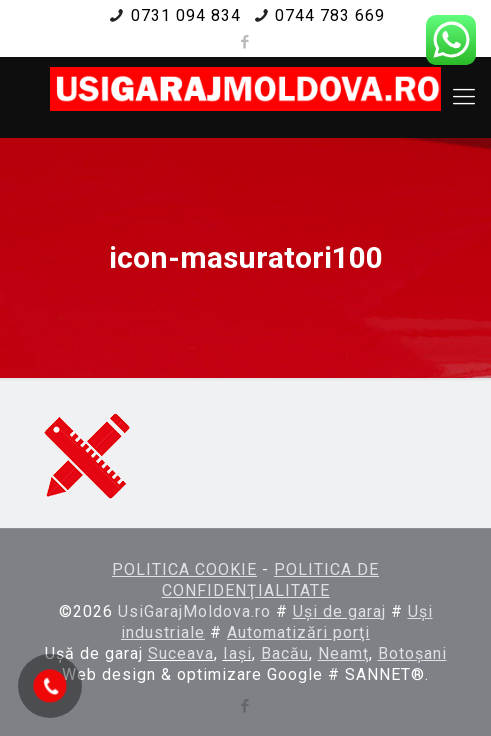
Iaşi (237, 653)
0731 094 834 (186, 15)
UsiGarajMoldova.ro (194, 611)
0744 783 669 (330, 15)
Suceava (181, 653)
